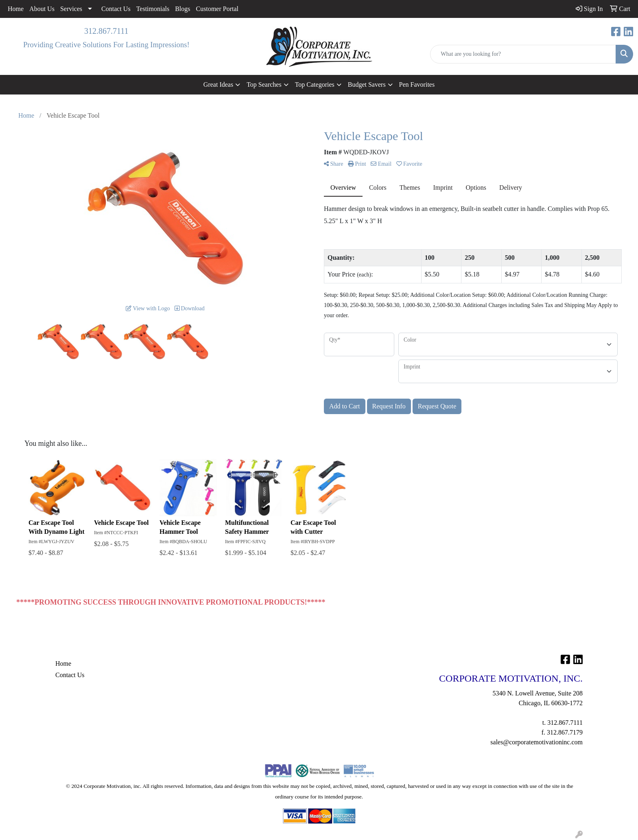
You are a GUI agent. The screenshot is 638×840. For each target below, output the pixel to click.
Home (16, 9)
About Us (42, 9)
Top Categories (315, 84)
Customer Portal (217, 9)
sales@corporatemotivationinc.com (536, 742)
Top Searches (264, 84)
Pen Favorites (417, 84)
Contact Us (116, 9)
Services (71, 9)
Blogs (182, 9)
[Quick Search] (523, 54)
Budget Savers (367, 84)
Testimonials (153, 9)
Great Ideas (218, 84)
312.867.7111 (106, 31)
